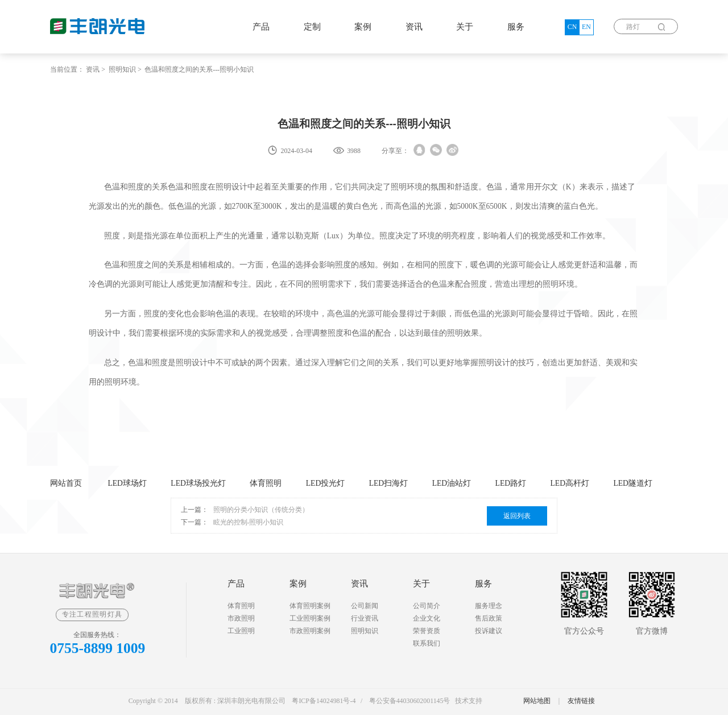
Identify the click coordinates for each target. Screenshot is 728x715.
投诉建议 (489, 631)
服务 (516, 26)
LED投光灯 (325, 483)
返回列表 (517, 516)
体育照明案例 (310, 606)
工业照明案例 (310, 618)
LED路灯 (511, 483)
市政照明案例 (310, 631)
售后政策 (489, 618)
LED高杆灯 (570, 483)
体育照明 (266, 483)
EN (586, 27)
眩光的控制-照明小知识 (249, 522)
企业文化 (427, 618)
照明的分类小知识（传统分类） (261, 510)
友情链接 (581, 701)
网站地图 (537, 701)
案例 (363, 26)
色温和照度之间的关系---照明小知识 (199, 69)
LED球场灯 (127, 483)
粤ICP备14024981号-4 (324, 701)
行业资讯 (365, 618)
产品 (261, 26)
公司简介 (427, 606)
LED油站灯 (452, 483)
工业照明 (241, 631)
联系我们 (427, 643)
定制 (312, 26)
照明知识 (122, 69)
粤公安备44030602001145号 (410, 701)
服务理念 (489, 606)
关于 (465, 26)
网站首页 (66, 483)
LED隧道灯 (632, 483)
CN (572, 27)
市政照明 (241, 618)
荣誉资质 (427, 631)
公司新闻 (365, 606)
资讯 (414, 26)
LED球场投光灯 (198, 483)
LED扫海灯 (388, 483)
